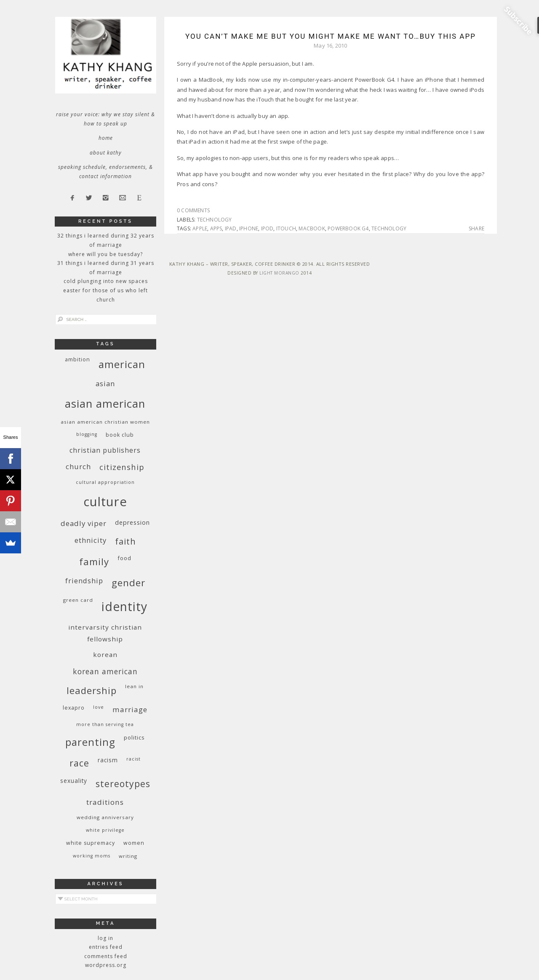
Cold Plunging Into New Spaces (106, 281)
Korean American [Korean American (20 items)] (105, 671)
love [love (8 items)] (99, 707)
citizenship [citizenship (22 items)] (122, 467)
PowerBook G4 (348, 228)
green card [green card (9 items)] (78, 600)
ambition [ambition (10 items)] (77, 359)
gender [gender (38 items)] (128, 583)
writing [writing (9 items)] (128, 856)
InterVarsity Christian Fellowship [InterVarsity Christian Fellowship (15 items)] (105, 633)
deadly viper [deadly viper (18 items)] (84, 523)
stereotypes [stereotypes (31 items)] (123, 784)
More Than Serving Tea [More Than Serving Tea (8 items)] (105, 724)
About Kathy (106, 153)
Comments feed (106, 956)
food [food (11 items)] (124, 558)
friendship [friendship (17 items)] (84, 581)
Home (106, 138)
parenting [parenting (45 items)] (90, 742)
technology (215, 220)
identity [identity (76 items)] (124, 606)
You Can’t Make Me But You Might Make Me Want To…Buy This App (331, 36)
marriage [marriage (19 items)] (130, 709)
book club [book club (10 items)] (120, 435)
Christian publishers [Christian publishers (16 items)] (105, 450)
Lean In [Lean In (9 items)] (134, 686)
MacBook (312, 228)
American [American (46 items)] (122, 364)
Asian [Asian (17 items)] (105, 383)
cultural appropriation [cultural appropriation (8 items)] (105, 482)
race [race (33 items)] (79, 763)
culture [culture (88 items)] (105, 502)
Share (476, 229)
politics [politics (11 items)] (134, 737)
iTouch (286, 228)
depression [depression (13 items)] (132, 522)
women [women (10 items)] (134, 843)
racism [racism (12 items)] (108, 760)
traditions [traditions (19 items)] (105, 802)
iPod (267, 228)
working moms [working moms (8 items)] (92, 856)
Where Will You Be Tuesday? (105, 254)
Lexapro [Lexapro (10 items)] (74, 708)
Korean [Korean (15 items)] (105, 654)
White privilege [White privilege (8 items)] (105, 830)
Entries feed (106, 947)
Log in (105, 938)
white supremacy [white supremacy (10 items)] (91, 843)
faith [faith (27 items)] (125, 541)
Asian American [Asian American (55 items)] (105, 404)
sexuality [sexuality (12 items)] (74, 781)
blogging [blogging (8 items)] (87, 434)
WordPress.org (106, 965)
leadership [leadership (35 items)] (92, 690)
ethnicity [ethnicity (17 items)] (91, 540)
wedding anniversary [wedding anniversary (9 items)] (105, 817)
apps (216, 228)
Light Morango (279, 273)
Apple (200, 228)
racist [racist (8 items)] (133, 759)
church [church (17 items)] (78, 466)
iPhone (249, 228)
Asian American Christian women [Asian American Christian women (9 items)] (105, 422)
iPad (231, 228)
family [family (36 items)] (94, 562)
